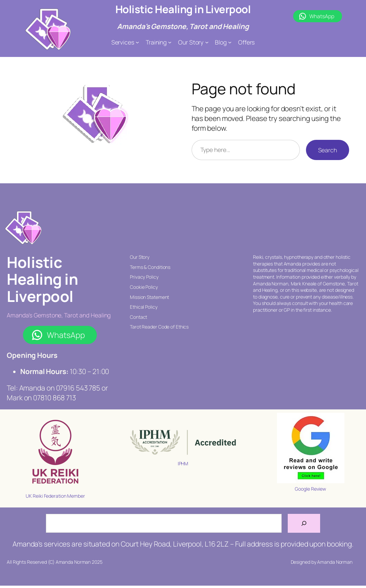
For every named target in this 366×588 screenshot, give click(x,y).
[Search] (304, 523)
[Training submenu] (170, 42)
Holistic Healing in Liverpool (183, 9)
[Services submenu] (137, 42)
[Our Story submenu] (207, 42)
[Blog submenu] (230, 42)
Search (328, 150)
